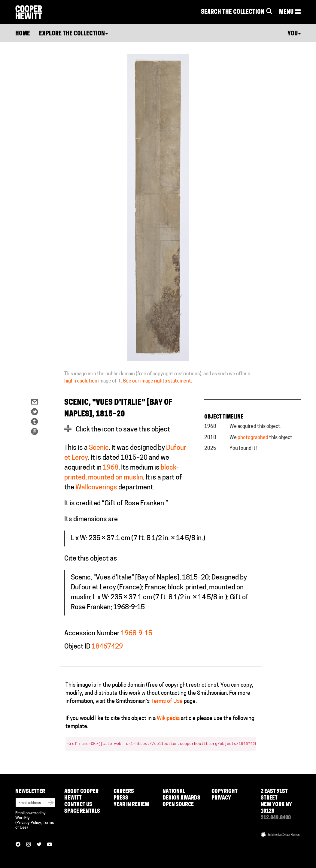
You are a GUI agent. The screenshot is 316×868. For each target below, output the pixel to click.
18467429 (107, 647)
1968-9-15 (137, 634)
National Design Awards (181, 795)
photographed (253, 438)
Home (23, 34)
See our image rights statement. (158, 381)
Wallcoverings (96, 488)
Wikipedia (168, 719)
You (294, 34)
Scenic (99, 448)
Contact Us (78, 805)
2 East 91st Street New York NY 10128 (276, 801)
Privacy (221, 798)
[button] (290, 12)
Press (121, 798)
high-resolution (81, 381)
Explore (73, 34)
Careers (124, 792)
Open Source (178, 805)
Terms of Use (167, 702)
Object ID (77, 647)
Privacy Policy (29, 823)
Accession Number (92, 634)
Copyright (225, 792)
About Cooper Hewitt (81, 795)
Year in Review (131, 805)
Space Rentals (82, 811)
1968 (111, 468)
